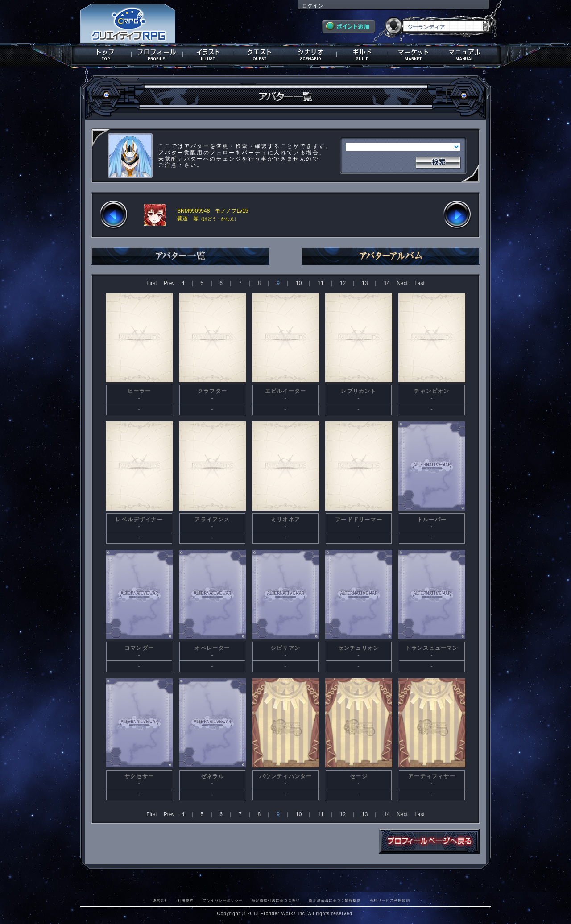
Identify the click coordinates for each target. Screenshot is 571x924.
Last (420, 283)
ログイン (313, 6)
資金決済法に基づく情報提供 (335, 900)
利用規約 (186, 900)
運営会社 (161, 900)
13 (365, 283)
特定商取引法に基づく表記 (276, 900)
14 (387, 283)
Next (402, 283)
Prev (169, 283)
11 (321, 283)
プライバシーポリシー (223, 900)
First (151, 283)
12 (343, 283)
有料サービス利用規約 (390, 900)
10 (299, 283)
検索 (438, 161)
